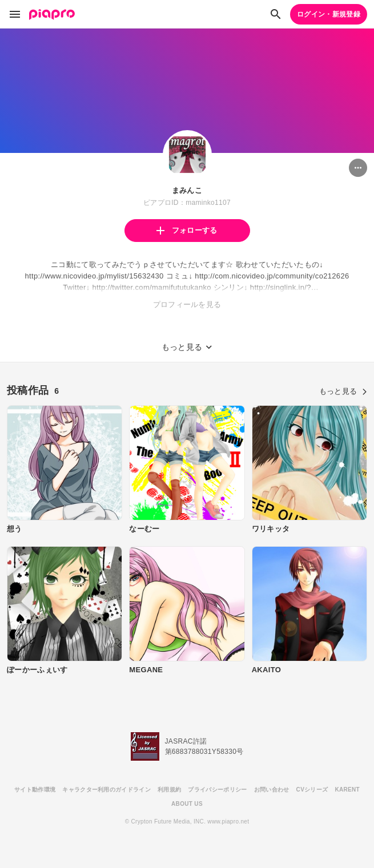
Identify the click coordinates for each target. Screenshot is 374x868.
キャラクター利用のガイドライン (106, 790)
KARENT (347, 790)
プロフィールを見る (187, 304)
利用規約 (169, 790)
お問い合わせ (272, 790)
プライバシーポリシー (217, 790)
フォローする (187, 230)
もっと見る (343, 391)
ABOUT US (187, 804)
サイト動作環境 (35, 790)
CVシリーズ (312, 790)
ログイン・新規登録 (329, 14)
